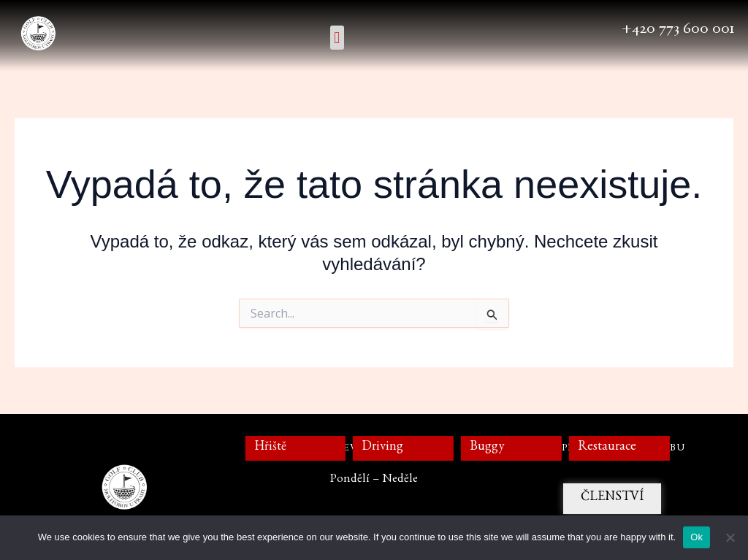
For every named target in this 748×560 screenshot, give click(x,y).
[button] (337, 38)
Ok (697, 537)
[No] (730, 537)
